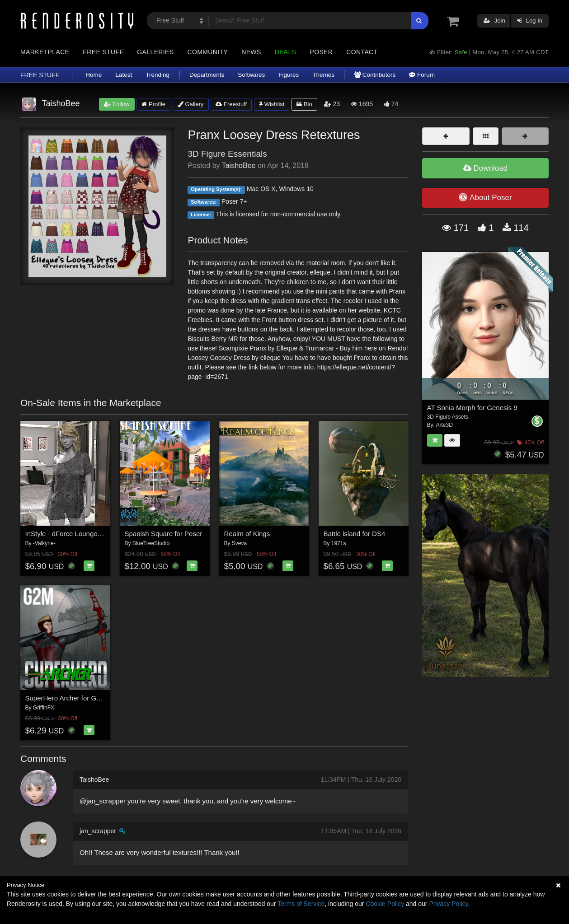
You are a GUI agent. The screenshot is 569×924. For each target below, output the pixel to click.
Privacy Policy (448, 904)
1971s (339, 543)
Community (208, 52)
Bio (304, 104)
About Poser (485, 197)
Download (485, 168)
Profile (153, 104)
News (251, 52)
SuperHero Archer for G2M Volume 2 (81, 698)
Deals (286, 52)
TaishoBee (239, 166)
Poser (321, 52)
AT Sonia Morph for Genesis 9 (472, 408)
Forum (422, 75)
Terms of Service (301, 904)
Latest (124, 75)
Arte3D (444, 425)
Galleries (155, 52)
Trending (158, 75)
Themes (323, 75)
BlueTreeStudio (151, 543)
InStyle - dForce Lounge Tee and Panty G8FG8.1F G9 (106, 534)
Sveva (239, 543)
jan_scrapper (98, 831)
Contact (362, 52)
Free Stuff (103, 52)
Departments (207, 75)
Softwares (251, 75)
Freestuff (231, 104)
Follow (117, 104)
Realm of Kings (247, 534)
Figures (289, 75)
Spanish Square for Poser (164, 534)
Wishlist (272, 104)
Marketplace (45, 52)
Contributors (375, 75)
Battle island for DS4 (355, 534)
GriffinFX (44, 708)
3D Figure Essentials (227, 154)
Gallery (191, 104)
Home (94, 75)
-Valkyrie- (44, 543)
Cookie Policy (385, 904)
